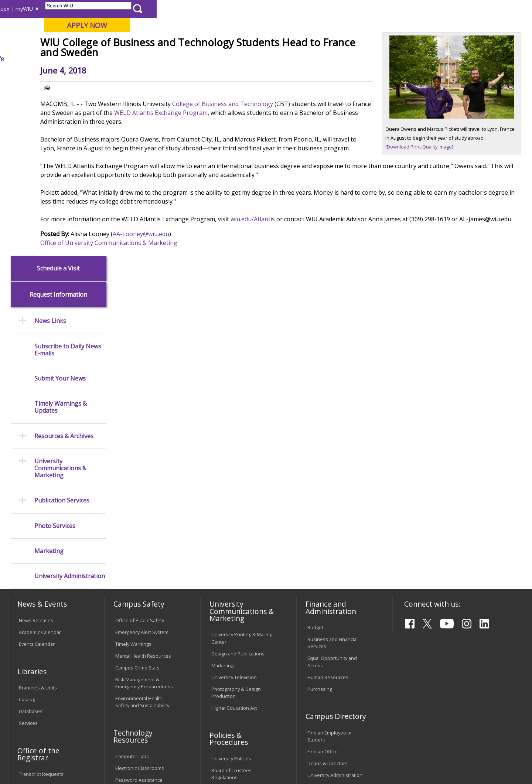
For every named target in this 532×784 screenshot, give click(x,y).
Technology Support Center (146, 622)
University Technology (139, 634)
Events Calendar (37, 474)
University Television (234, 508)
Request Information (58, 125)
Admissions (160, 59)
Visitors (71, 9)
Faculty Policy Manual (234, 620)
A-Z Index (373, 9)
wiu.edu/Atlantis (324, 282)
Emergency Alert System (142, 463)
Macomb (144, 44)
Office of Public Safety (140, 451)
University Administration (70, 407)
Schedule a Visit (58, 99)
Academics (110, 59)
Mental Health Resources (143, 486)
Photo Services (55, 356)
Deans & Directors (328, 594)
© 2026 (29, 759)
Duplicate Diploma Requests (39, 620)
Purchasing (320, 519)
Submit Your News (60, 209)
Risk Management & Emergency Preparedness (144, 513)
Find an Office (323, 582)
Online (212, 44)
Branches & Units (38, 518)
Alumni (205, 59)
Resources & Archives (64, 267)
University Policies (231, 589)
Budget (315, 458)
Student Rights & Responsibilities (230, 666)
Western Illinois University (118, 32)
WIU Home (131, 76)
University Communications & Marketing (60, 299)
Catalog (27, 530)
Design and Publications (238, 484)
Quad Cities (179, 44)
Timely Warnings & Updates (61, 238)
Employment (81, 726)
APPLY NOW (462, 25)
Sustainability (126, 726)
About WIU (60, 59)
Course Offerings (306, 9)
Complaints (224, 681)
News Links (50, 152)
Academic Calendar (40, 463)
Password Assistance (139, 610)
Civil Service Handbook (236, 651)
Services (28, 554)
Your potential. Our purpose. (84, 44)
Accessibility (37, 726)
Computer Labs (132, 587)
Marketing (49, 381)
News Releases (36, 451)
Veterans (167, 726)
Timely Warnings (133, 474)
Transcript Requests (41, 604)
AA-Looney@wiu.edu (212, 306)
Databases (31, 542)
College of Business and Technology (295, 158)
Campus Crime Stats (137, 498)
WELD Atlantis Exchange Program (313, 167)
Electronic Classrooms (140, 599)
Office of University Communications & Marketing (180, 315)
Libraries (270, 9)
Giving (316, 59)
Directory (344, 9)
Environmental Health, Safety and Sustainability (142, 532)
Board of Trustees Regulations (231, 605)
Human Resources (328, 508)
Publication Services (62, 331)
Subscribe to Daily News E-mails (68, 180)
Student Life (361, 59)
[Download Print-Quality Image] (422, 200)
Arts (239, 59)
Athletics (276, 59)
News (158, 76)
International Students (113, 9)
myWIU (400, 9)
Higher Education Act (234, 538)
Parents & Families (33, 9)
